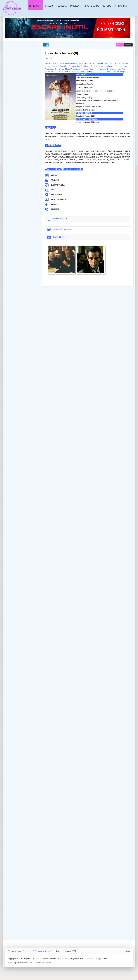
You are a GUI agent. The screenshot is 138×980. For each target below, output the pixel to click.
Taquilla (75, 6)
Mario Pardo (84, 63)
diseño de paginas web (98, 963)
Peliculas (62, 6)
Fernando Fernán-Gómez (79, 66)
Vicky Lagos (95, 72)
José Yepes (112, 69)
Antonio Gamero (108, 66)
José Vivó (122, 69)
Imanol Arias (72, 63)
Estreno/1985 (83, 72)
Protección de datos (26, 967)
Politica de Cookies (43, 967)
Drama (56, 63)
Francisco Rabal (87, 69)
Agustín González (61, 66)
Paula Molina (106, 72)
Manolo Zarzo (122, 66)
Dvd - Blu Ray (92, 6)
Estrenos (34, 6)
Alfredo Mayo (95, 63)
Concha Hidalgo (119, 72)
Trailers (49, 6)
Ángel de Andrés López (54, 69)
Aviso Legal (13, 967)
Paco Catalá (49, 72)
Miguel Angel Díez (72, 69)
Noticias (107, 6)
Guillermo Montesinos (111, 63)
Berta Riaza (96, 66)
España (63, 63)
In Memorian (121, 6)
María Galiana (100, 69)
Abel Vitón (72, 72)
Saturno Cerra (61, 72)
